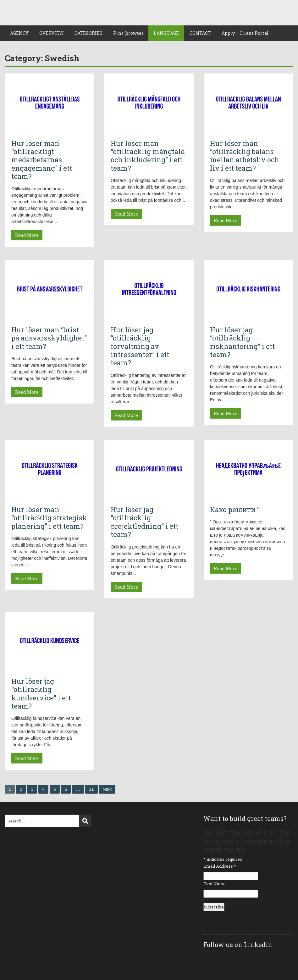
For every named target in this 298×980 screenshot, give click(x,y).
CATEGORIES (88, 33)
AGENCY (19, 33)
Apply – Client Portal (245, 33)
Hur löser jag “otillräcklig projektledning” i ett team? (144, 522)
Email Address (220, 866)
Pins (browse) (128, 33)
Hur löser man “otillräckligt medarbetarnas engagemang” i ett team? (42, 160)
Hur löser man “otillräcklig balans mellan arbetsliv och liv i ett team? (245, 156)
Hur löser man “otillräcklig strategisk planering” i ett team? (49, 518)
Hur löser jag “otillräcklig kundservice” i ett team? (41, 693)
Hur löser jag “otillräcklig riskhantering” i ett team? (242, 342)
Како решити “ (235, 509)
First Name (215, 884)
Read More (27, 235)
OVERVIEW (52, 33)
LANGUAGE (166, 33)
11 (91, 789)
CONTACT (200, 33)
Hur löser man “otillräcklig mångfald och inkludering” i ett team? (148, 156)
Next (107, 789)
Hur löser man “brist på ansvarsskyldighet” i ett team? (49, 338)
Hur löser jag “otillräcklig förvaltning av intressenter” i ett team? (140, 346)
